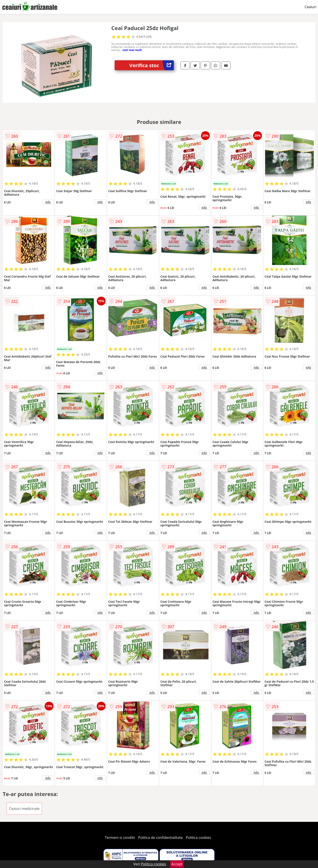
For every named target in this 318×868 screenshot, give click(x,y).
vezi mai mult (132, 50)
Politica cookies (199, 838)
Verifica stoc (152, 65)
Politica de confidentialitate (161, 838)
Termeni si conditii (120, 838)
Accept (177, 864)
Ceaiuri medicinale (24, 809)
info (48, 202)
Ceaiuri (310, 7)
